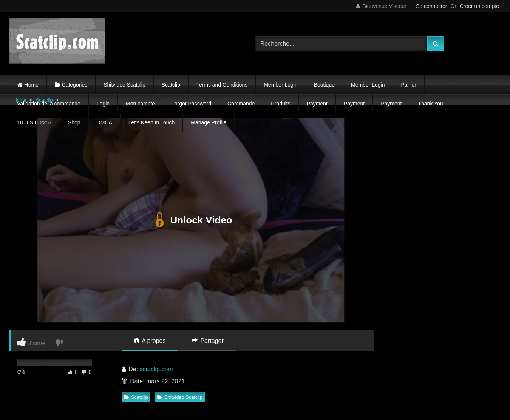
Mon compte (140, 104)
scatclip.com (156, 369)
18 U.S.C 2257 (34, 122)
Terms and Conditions (222, 85)
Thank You (430, 104)
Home (32, 85)
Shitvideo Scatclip (124, 85)
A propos (150, 341)
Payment (317, 104)
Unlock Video (191, 220)
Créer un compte (479, 6)
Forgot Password (191, 104)
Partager (208, 341)
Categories (75, 85)
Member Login (281, 85)
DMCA (104, 122)
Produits (280, 104)
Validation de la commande (49, 104)
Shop (74, 122)
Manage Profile (209, 122)
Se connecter (432, 6)
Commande (241, 104)
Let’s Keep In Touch (151, 122)
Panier (408, 85)
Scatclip (171, 85)
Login (103, 104)
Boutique (324, 85)
